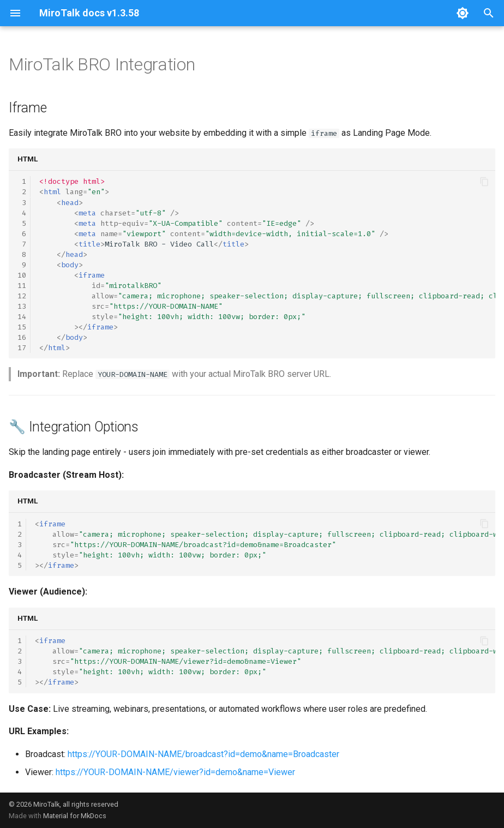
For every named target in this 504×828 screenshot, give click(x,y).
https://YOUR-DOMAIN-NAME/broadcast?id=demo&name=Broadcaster (203, 754)
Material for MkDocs (75, 816)
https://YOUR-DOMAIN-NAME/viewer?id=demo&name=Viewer (175, 772)
